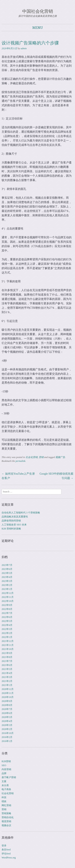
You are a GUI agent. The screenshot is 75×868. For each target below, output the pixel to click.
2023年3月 (7, 581)
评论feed (6, 854)
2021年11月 (8, 645)
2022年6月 (7, 617)
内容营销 (6, 769)
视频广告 (60, 457)
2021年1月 (7, 685)
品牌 (4, 773)
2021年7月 (7, 661)
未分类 (5, 785)
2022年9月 (7, 605)
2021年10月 (8, 649)
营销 (41, 457)
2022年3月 (7, 629)
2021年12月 (8, 641)
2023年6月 (7, 569)
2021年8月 (7, 657)
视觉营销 (6, 821)
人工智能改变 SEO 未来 (14, 525)
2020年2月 (7, 729)
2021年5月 (7, 669)
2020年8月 (7, 705)
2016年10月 (8, 733)
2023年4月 (7, 577)
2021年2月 (7, 681)
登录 (4, 846)
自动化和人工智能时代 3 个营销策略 (21, 513)
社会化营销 (32, 457)
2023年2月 (7, 585)
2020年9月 (7, 701)
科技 (4, 797)
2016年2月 (7, 737)
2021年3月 (7, 677)
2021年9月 (7, 653)
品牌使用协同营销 (11, 521)
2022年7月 (7, 613)
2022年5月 (7, 621)
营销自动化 (8, 817)
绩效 (4, 801)
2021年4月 (7, 673)
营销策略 (6, 813)
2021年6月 (7, 665)
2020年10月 (8, 697)
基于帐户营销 (9, 777)
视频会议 (6, 825)
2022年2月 (7, 633)
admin (24, 48)
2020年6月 (7, 713)
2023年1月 (7, 589)
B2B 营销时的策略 (11, 529)
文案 (4, 781)
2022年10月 (8, 601)
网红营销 (6, 805)
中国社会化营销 (38, 11)
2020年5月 (7, 717)
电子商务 (6, 789)
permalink (20, 461)
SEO (4, 765)
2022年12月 (8, 593)
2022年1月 (7, 637)
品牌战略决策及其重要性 (15, 517)
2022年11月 (8, 597)
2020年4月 (7, 721)
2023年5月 (7, 573)
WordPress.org (9, 858)
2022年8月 (7, 609)
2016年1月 (7, 741)
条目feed (6, 850)
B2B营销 (6, 761)
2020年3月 (7, 725)
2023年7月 (7, 565)
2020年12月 (8, 689)
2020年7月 (7, 709)
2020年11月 (8, 693)
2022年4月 (7, 625)
